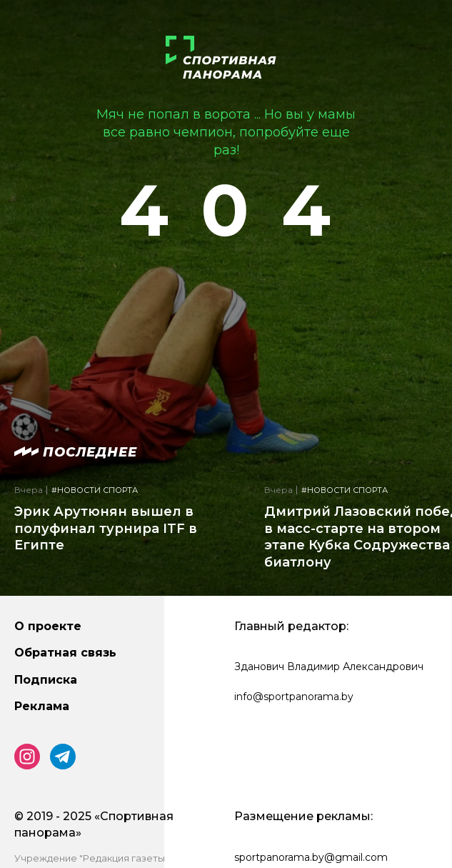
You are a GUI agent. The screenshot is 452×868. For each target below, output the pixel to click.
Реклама (42, 706)
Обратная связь (65, 653)
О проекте (48, 626)
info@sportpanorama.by (294, 697)
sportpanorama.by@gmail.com (311, 857)
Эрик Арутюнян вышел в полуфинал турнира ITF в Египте (106, 528)
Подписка (46, 680)
